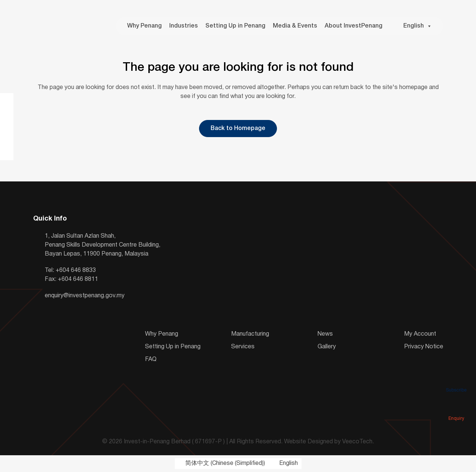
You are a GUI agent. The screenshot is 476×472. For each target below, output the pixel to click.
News (325, 334)
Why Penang (144, 26)
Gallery (327, 347)
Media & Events (295, 26)
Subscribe (456, 380)
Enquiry (456, 408)
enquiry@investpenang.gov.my (85, 296)
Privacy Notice (424, 347)
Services (243, 347)
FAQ (151, 359)
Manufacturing (250, 334)
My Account (420, 334)
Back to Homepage (238, 129)
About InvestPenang (354, 26)
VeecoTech (357, 442)
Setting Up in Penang (235, 26)
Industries (184, 26)
